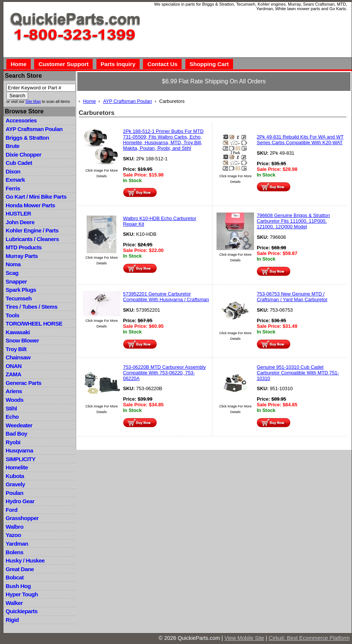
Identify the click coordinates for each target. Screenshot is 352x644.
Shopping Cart (209, 64)
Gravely (15, 484)
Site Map (33, 102)
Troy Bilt (16, 349)
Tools (12, 315)
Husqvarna (19, 450)
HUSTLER (18, 213)
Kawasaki (18, 332)
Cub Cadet (19, 163)
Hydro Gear (20, 501)
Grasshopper (22, 518)
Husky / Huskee (25, 560)
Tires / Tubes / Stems (32, 307)
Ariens (14, 391)
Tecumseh (19, 298)
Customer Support (64, 64)
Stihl (11, 408)
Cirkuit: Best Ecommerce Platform (309, 638)
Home (18, 64)
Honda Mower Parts (30, 205)
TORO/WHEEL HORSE (34, 324)
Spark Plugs (21, 290)
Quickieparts (22, 611)
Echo (12, 417)
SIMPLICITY (20, 459)
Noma (13, 264)
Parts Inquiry (118, 64)
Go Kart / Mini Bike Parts (36, 197)
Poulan (14, 493)
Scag (12, 273)
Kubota (15, 476)
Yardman (17, 544)
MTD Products (24, 247)
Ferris (13, 188)
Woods (14, 400)
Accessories (21, 120)
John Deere (20, 222)
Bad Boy (16, 434)
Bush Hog (18, 586)
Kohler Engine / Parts (32, 230)
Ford (11, 510)
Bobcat (15, 577)
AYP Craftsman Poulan (34, 129)
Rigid (12, 620)
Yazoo (13, 535)
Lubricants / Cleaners (32, 239)
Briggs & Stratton (27, 138)
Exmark (15, 180)
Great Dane (20, 569)
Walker (14, 603)
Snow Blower (22, 340)
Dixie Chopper (23, 155)
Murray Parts (22, 256)
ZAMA (13, 374)
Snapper (16, 281)
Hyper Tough (22, 594)
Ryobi (13, 442)
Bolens (14, 552)
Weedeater (19, 425)
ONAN (14, 366)
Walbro (14, 527)
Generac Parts (23, 383)
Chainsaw (18, 357)
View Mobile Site (244, 638)
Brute (13, 146)
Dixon (13, 171)
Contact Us (162, 64)
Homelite (17, 467)
